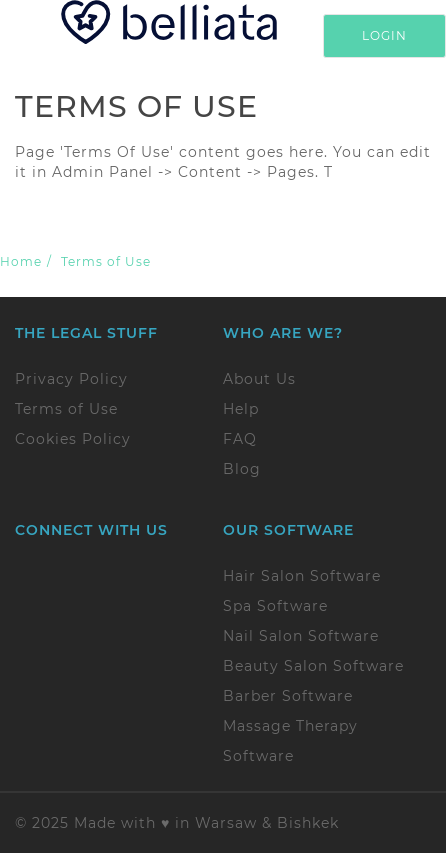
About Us (259, 379)
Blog (242, 469)
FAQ (240, 439)
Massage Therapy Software (290, 741)
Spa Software (275, 606)
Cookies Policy (73, 439)
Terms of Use (66, 409)
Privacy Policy (71, 379)
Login (384, 35)
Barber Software (288, 696)
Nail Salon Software (301, 636)
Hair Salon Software (302, 576)
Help (241, 409)
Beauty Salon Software (313, 666)
